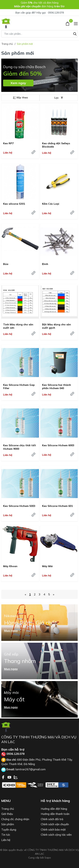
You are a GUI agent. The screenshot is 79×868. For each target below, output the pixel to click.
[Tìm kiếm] (75, 33)
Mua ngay (11, 630)
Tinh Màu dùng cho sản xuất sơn (18, 326)
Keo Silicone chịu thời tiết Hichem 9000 (20, 447)
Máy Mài (47, 566)
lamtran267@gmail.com (30, 769)
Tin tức (6, 835)
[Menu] (76, 23)
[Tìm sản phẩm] (39, 34)
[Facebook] (3, 777)
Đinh (45, 264)
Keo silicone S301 (14, 204)
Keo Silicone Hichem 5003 (19, 506)
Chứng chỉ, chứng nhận (15, 819)
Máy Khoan (10, 566)
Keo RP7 (8, 143)
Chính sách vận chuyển (55, 824)
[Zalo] (16, 777)
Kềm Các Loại (51, 204)
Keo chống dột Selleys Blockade (56, 145)
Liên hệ (6, 840)
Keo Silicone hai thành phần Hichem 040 (56, 387)
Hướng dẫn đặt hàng (54, 809)
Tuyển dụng (9, 830)
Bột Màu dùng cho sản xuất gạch (56, 326)
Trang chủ (8, 809)
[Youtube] (10, 777)
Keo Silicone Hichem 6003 (58, 445)
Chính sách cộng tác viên (56, 835)
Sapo (48, 858)
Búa (6, 264)
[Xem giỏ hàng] (68, 23)
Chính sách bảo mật (53, 830)
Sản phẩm (8, 824)
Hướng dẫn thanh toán (55, 814)
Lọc (59, 98)
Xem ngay (18, 83)
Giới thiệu (7, 814)
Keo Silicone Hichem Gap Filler (19, 387)
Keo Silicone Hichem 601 (57, 506)
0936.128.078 (56, 13)
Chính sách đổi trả (52, 819)
